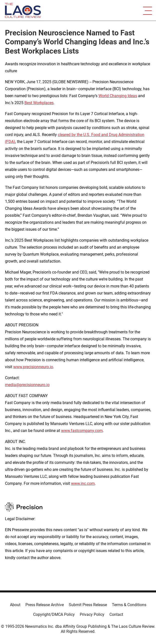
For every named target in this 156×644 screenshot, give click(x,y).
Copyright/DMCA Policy (54, 614)
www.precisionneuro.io (33, 367)
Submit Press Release (88, 605)
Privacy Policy (92, 614)
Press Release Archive (45, 605)
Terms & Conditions (129, 605)
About (15, 605)
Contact (116, 614)
